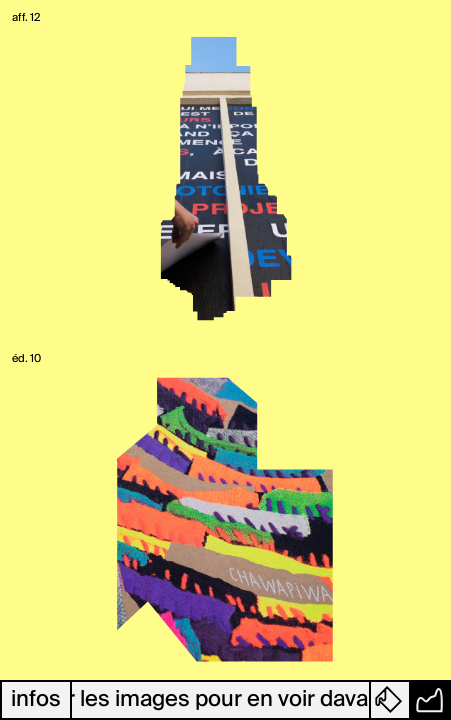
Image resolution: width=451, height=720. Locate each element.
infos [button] (36, 700)
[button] (391, 700)
